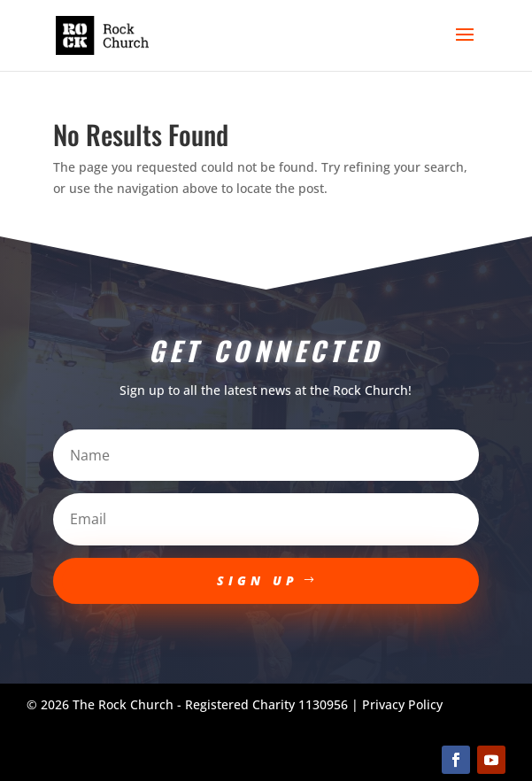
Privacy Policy (402, 704)
